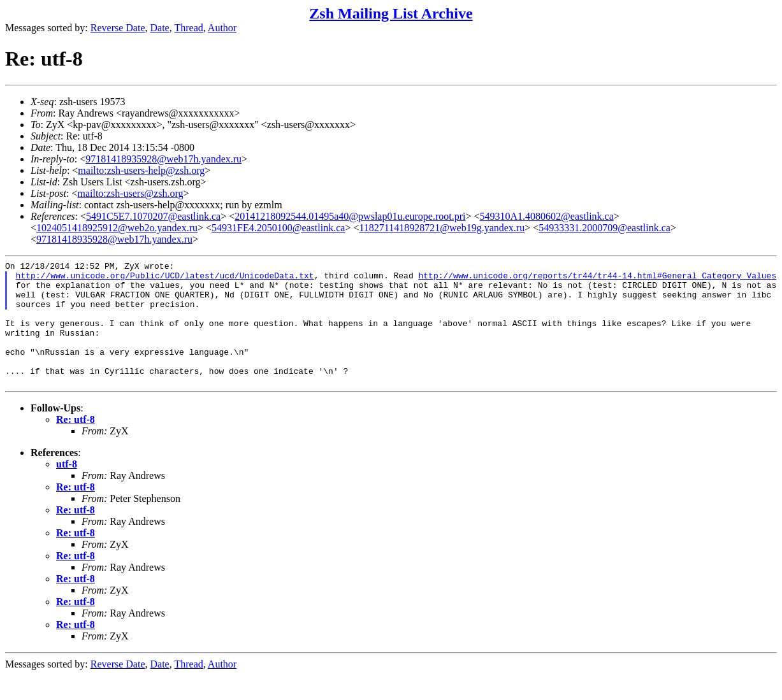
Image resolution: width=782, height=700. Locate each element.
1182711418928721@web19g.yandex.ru (442, 228)
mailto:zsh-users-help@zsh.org (141, 170)
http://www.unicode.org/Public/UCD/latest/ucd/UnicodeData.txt (165, 279)
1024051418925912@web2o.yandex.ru (117, 228)
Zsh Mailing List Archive (391, 13)
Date (160, 28)
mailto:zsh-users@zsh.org (130, 193)
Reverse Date (118, 28)
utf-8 (67, 489)
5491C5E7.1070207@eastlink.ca (153, 216)
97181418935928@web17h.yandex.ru (163, 159)
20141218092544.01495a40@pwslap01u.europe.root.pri (350, 216)
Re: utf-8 (76, 444)
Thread (188, 28)
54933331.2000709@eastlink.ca (605, 228)
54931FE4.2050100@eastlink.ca (278, 228)
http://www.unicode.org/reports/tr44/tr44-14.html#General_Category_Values (597, 279)
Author (222, 28)
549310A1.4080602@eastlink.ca (547, 216)
